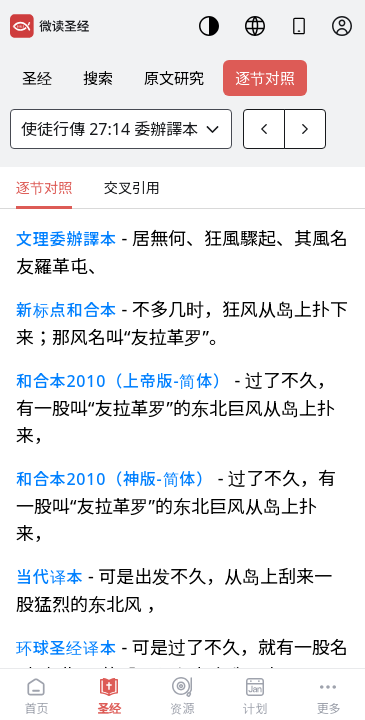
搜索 (98, 78)
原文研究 (174, 78)
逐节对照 (265, 78)
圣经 (37, 78)
